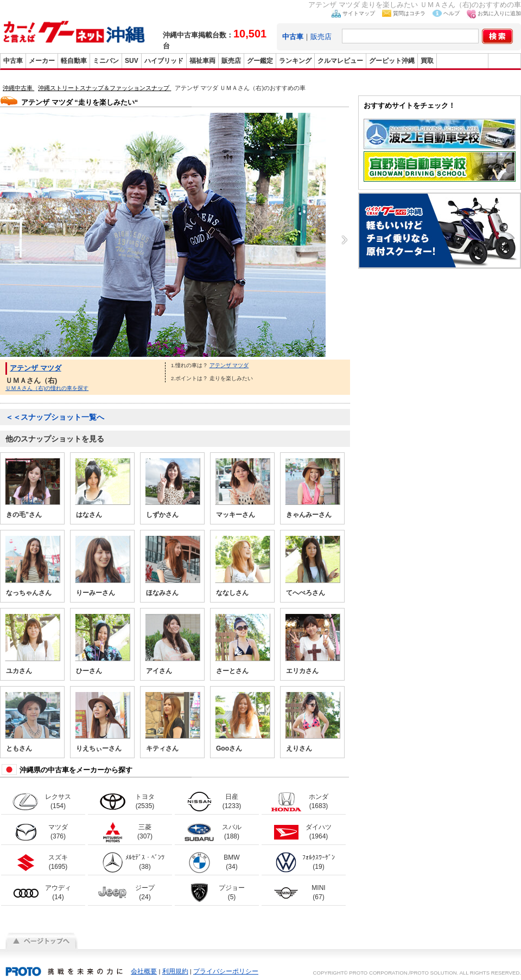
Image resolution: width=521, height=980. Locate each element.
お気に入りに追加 (499, 13)
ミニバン (106, 61)
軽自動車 (74, 61)
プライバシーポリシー (226, 971)
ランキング (295, 61)
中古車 (13, 61)
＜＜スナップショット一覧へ (55, 417)
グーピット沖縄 (392, 61)
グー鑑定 (260, 61)
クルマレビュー (340, 61)
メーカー (42, 61)
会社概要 (144, 971)
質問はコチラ (409, 13)
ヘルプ (452, 13)
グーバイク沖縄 (462, 61)
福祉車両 (202, 61)
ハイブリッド (164, 61)
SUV (132, 61)
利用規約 (175, 971)
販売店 (321, 37)
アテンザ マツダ (36, 368)
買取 (427, 61)
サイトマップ (359, 13)
